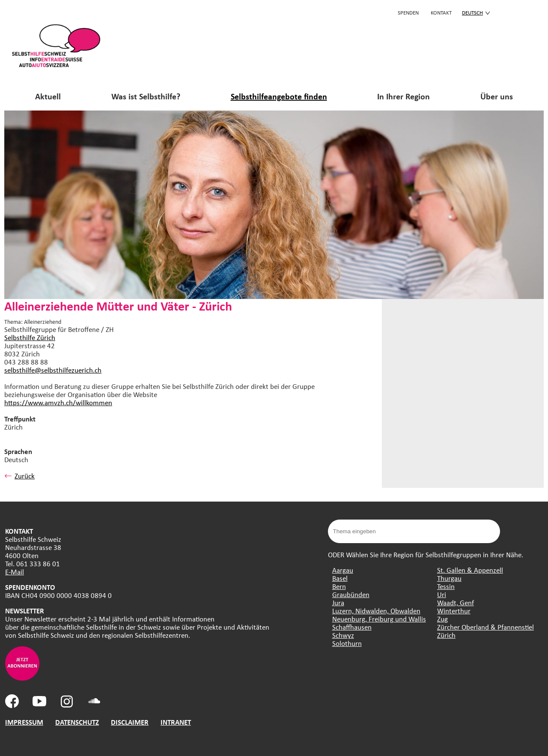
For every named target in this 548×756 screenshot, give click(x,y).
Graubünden (351, 594)
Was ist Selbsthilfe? (146, 96)
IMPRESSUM (24, 722)
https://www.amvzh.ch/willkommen (58, 402)
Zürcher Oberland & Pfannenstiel (485, 627)
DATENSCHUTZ (77, 722)
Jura (338, 602)
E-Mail (15, 572)
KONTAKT (441, 12)
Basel (340, 578)
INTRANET (176, 722)
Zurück (19, 476)
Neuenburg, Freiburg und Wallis (379, 619)
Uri (442, 594)
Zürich (446, 635)
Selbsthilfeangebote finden (279, 96)
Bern (339, 586)
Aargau (343, 570)
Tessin (446, 586)
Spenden (408, 12)
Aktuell (48, 96)
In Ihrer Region (404, 96)
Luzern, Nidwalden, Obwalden (376, 611)
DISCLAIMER (130, 722)
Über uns (497, 96)
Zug (442, 619)
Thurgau (449, 578)
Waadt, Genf (456, 602)
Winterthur (454, 611)
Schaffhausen (352, 627)
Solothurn (347, 643)
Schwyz (343, 635)
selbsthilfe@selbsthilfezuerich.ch (53, 370)
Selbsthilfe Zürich (30, 337)
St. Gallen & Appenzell (470, 570)
